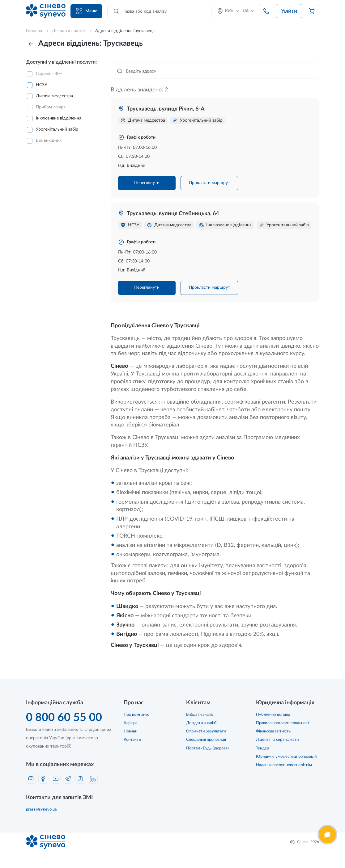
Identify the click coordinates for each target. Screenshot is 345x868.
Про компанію (136, 715)
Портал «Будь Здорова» (208, 748)
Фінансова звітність (273, 731)
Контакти (132, 740)
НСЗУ (42, 85)
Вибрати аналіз (200, 715)
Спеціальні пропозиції (206, 740)
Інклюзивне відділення (59, 118)
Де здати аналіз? (201, 723)
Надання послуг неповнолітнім (284, 765)
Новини (130, 731)
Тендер (262, 748)
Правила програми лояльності (283, 723)
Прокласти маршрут (209, 183)
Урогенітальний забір (57, 129)
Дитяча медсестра (54, 96)
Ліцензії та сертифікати (277, 740)
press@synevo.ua (41, 809)
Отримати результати (206, 731)
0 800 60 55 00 (64, 718)
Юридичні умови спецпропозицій (286, 757)
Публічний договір (273, 715)
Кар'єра (130, 723)
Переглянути (147, 183)
